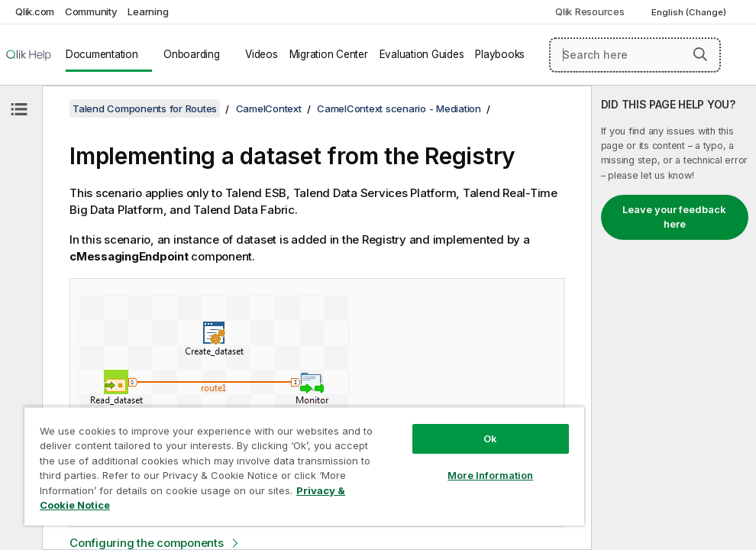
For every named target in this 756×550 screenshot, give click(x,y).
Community (91, 11)
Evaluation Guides (422, 54)
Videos (262, 54)
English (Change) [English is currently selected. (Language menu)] (690, 12)
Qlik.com (35, 11)
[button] (700, 54)
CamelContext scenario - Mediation (399, 108)
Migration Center (329, 54)
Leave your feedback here (674, 217)
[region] (304, 466)
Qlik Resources (590, 11)
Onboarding (192, 54)
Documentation (102, 54)
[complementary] (674, 318)
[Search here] (635, 55)
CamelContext (269, 108)
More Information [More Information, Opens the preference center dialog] (490, 475)
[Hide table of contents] (19, 109)
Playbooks (500, 54)
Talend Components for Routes (145, 108)
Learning (148, 11)
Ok (490, 438)
